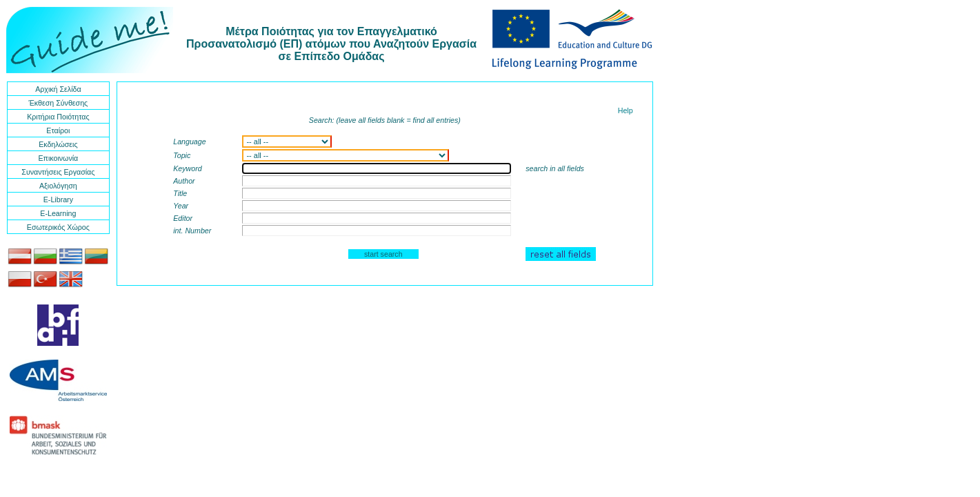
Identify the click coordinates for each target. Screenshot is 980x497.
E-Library (58, 199)
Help (626, 110)
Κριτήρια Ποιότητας (58, 117)
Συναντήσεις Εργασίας (58, 172)
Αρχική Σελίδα (58, 89)
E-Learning (58, 213)
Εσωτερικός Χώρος (58, 227)
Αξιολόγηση (58, 186)
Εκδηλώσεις (58, 144)
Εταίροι (58, 130)
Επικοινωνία (58, 158)
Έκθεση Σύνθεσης (58, 103)
